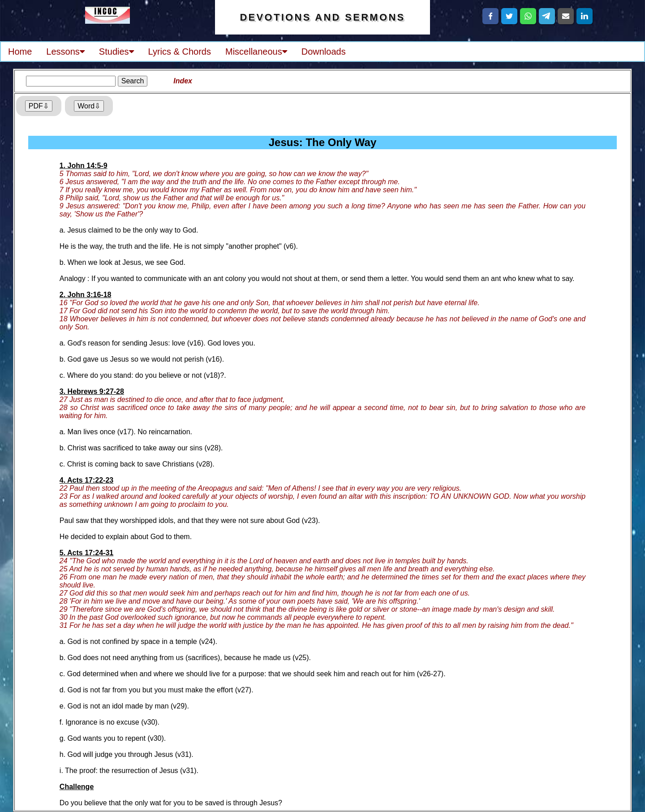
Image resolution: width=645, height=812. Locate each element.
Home (20, 52)
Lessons (65, 52)
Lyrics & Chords (180, 52)
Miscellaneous (256, 52)
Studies (116, 52)
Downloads (324, 52)
